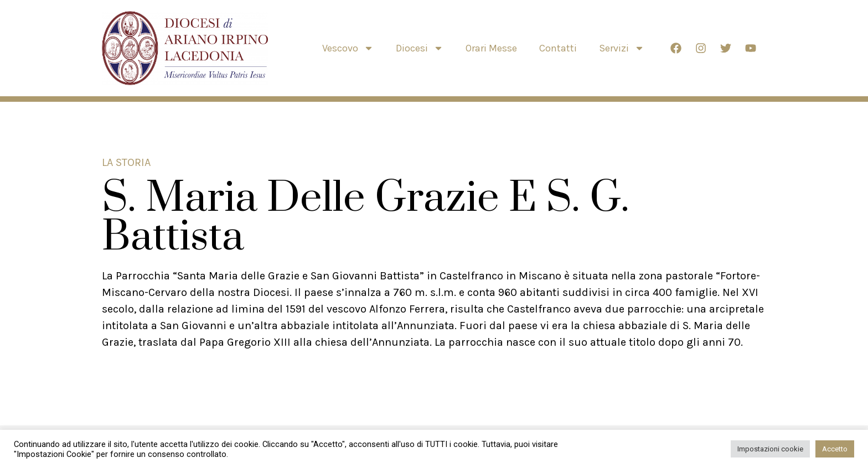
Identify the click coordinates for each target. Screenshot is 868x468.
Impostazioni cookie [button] (770, 449)
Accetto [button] (835, 449)
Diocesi (420, 48)
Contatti (558, 48)
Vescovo (348, 48)
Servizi (622, 48)
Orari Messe (491, 48)
